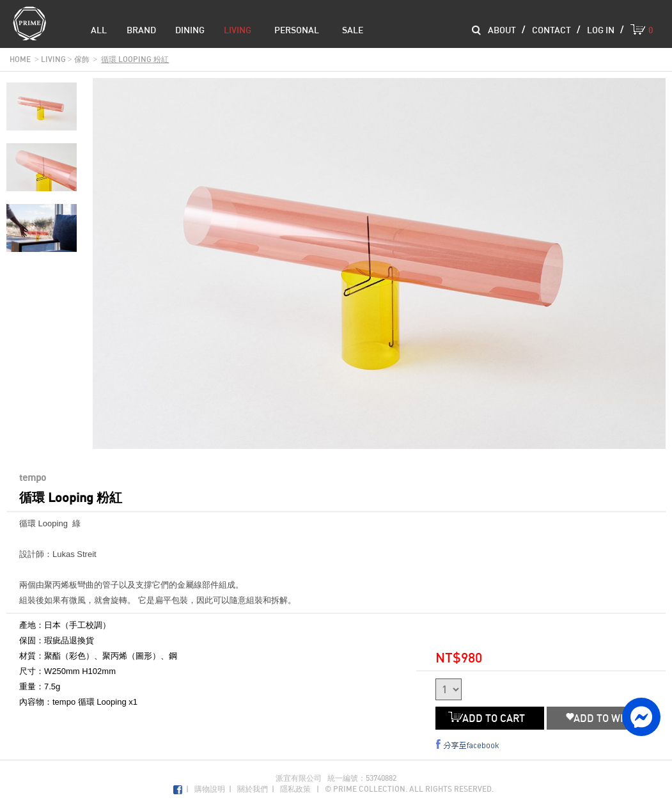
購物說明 (210, 789)
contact (551, 30)
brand (141, 30)
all (99, 30)
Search (476, 30)
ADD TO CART (490, 718)
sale (353, 30)
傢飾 (82, 59)
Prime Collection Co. (29, 23)
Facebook (178, 790)
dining (190, 30)
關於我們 (253, 789)
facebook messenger (641, 717)
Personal (297, 30)
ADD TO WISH (601, 718)
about (502, 30)
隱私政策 (295, 789)
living (238, 30)
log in (601, 30)
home (20, 59)
